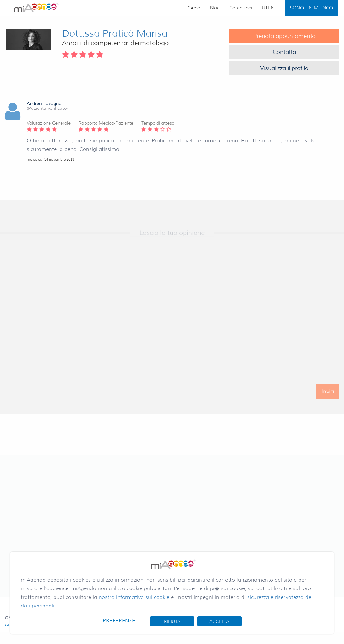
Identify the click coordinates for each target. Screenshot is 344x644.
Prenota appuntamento (284, 36)
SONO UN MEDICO (311, 8)
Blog (215, 8)
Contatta (284, 52)
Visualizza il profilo (284, 68)
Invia (328, 397)
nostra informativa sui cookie (134, 597)
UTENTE (271, 8)
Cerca (194, 8)
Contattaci (241, 8)
